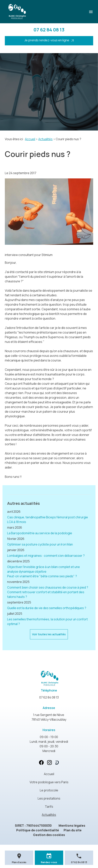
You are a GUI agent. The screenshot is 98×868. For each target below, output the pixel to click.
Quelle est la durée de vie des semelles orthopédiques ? (47, 608)
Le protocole (49, 790)
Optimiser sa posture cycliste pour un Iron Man (40, 544)
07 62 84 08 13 (49, 30)
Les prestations (49, 798)
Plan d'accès (19, 862)
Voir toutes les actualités (49, 634)
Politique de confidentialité (38, 830)
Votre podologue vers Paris (49, 782)
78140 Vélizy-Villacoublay (49, 717)
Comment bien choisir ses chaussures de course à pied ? (48, 587)
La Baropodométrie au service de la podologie (40, 533)
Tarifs (49, 807)
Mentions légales (72, 826)
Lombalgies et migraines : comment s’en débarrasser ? (46, 556)
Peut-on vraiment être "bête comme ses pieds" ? (42, 576)
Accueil (30, 139)
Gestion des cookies (49, 835)
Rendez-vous (49, 862)
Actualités (45, 139)
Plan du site (73, 830)
